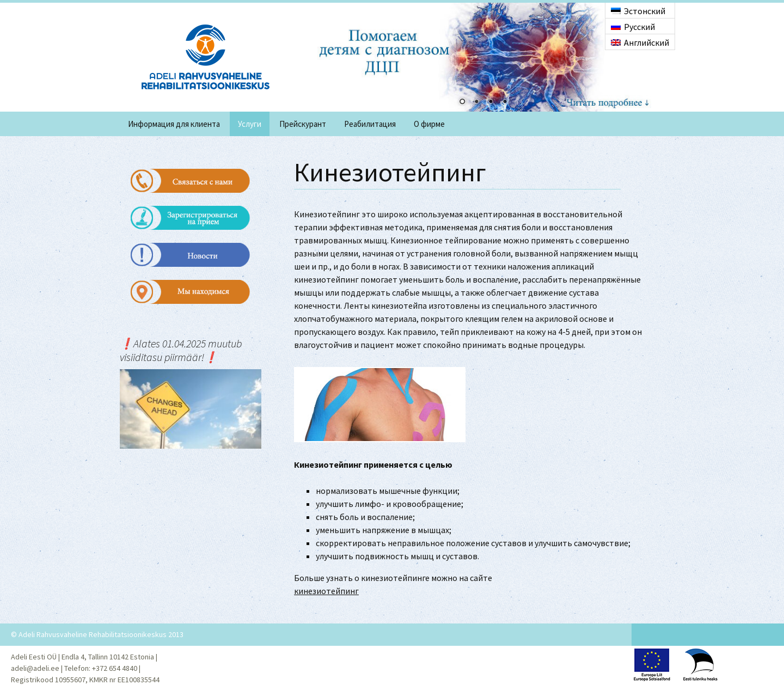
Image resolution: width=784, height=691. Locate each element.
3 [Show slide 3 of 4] (491, 102)
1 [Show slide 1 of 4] (462, 102)
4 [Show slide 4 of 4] (505, 102)
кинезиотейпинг (326, 591)
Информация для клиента (174, 124)
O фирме (429, 124)
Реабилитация (370, 124)
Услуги (250, 124)
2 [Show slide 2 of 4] (476, 102)
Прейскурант (303, 124)
